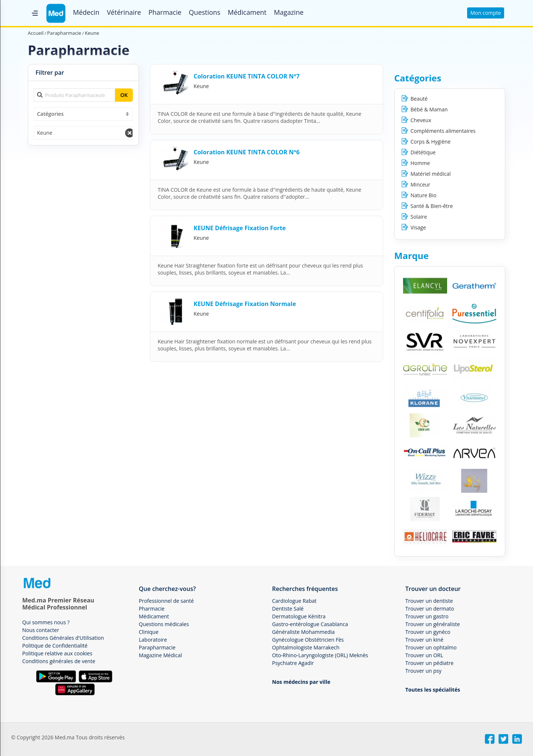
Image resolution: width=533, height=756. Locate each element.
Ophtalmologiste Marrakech (306, 647)
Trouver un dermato (430, 609)
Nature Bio (423, 195)
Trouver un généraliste (433, 624)
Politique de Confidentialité (55, 646)
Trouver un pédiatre (429, 663)
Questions (205, 12)
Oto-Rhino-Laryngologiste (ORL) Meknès (320, 655)
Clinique (149, 632)
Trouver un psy (423, 671)
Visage (418, 227)
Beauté (419, 99)
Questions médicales (164, 624)
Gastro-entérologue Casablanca (310, 624)
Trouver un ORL (424, 655)
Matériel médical (430, 174)
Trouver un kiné (424, 640)
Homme (420, 163)
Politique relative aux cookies (57, 653)
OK (124, 95)
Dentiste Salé (288, 609)
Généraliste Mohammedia (303, 632)
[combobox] (83, 114)
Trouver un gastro (427, 616)
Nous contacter (41, 630)
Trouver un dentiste (429, 601)
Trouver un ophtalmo (431, 647)
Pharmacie (165, 12)
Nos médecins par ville (301, 682)
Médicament (247, 12)
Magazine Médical (160, 655)
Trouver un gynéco (428, 632)
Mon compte (486, 13)
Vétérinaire (124, 12)
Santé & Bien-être (432, 206)
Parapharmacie (157, 647)
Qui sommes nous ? (46, 622)
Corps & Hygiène (430, 142)
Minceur (420, 184)
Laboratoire (153, 640)
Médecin (86, 12)
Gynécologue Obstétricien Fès (308, 640)
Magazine (289, 12)
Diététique (423, 152)
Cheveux (421, 120)
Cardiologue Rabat (294, 601)
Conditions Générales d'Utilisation (63, 638)
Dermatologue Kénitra (299, 616)
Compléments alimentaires (443, 131)
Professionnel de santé (166, 601)
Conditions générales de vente (59, 661)
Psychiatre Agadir (293, 663)
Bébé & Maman (429, 109)
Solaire (419, 217)
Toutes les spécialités (433, 690)
